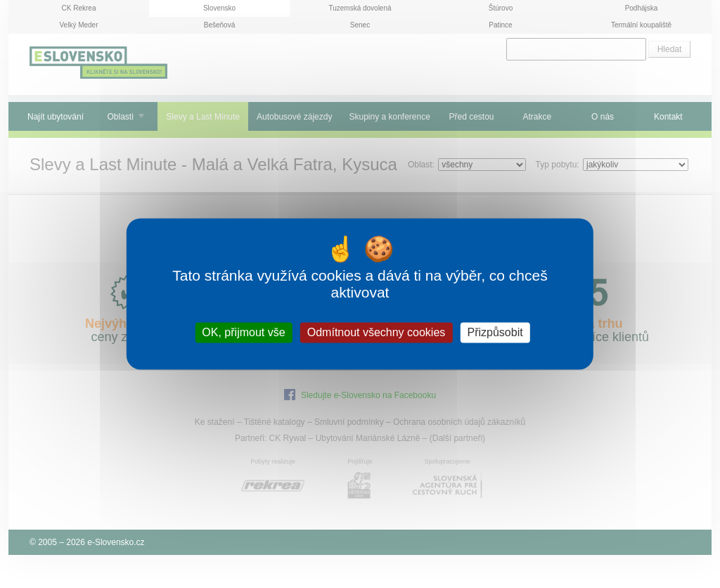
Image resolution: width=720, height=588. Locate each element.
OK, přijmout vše (243, 332)
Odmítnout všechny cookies (377, 332)
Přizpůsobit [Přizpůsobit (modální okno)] (495, 332)
